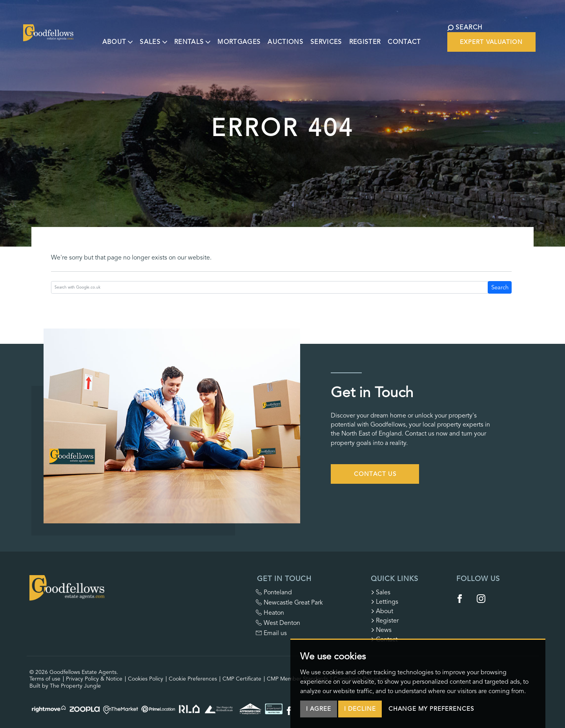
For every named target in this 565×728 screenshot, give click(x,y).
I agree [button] (319, 710)
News (381, 630)
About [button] (107, 36)
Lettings (385, 602)
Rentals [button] (182, 36)
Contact (394, 36)
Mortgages (228, 36)
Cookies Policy (146, 679)
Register (354, 36)
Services (316, 36)
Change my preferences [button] (431, 710)
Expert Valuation (473, 42)
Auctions (275, 36)
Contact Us (375, 474)
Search (500, 287)
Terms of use (45, 679)
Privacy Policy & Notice (94, 679)
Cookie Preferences (193, 679)
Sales (381, 592)
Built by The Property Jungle (65, 686)
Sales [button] (143, 36)
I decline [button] (360, 710)
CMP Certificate (242, 679)
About (382, 611)
